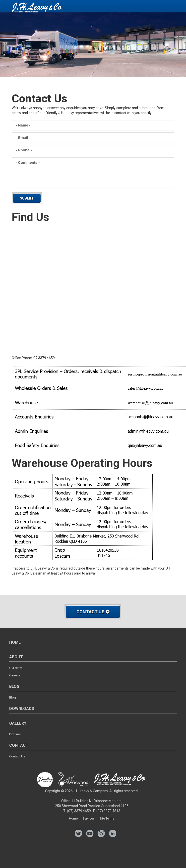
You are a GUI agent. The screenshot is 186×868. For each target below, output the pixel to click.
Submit (27, 198)
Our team (16, 668)
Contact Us (93, 612)
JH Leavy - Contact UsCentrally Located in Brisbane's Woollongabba (37, 9)
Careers (15, 675)
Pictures (15, 734)
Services (89, 818)
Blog (13, 697)
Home (73, 818)
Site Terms (107, 818)
